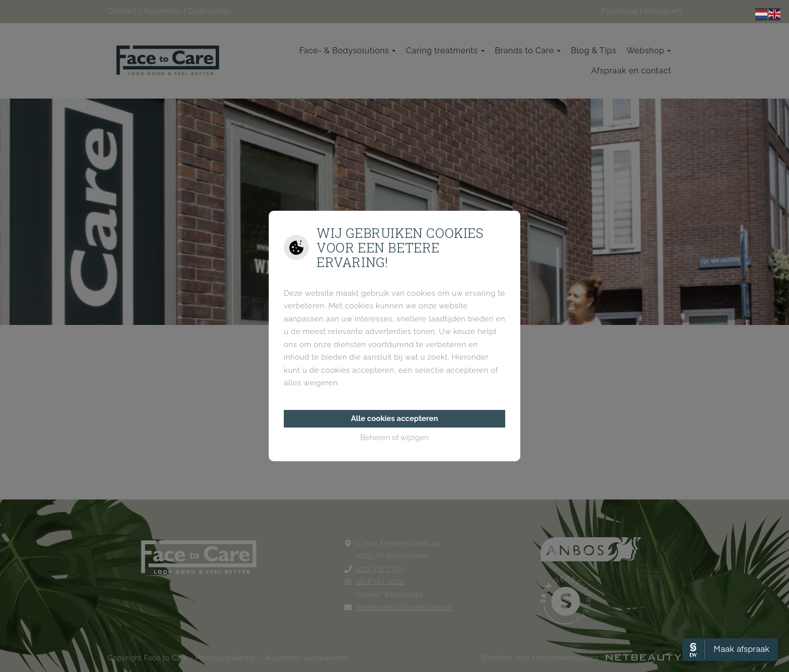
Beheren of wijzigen (395, 438)
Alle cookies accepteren (394, 418)
